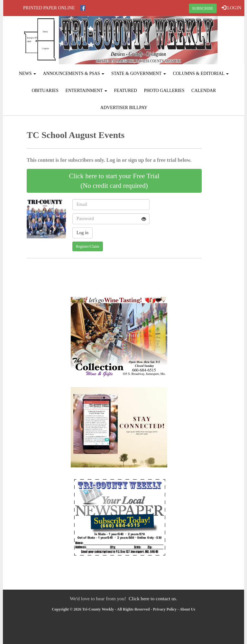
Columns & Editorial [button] (201, 74)
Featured (125, 91)
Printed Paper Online (49, 8)
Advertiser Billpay (124, 108)
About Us (187, 609)
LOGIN (231, 8)
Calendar (204, 91)
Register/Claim (88, 246)
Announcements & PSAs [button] (74, 74)
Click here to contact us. (153, 598)
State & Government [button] (139, 74)
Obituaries (45, 91)
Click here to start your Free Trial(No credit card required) (114, 181)
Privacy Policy (165, 609)
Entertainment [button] (86, 91)
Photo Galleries (164, 91)
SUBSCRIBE (203, 8)
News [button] (27, 74)
